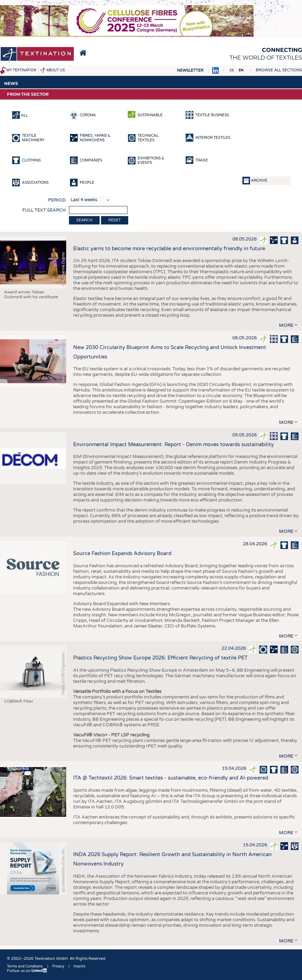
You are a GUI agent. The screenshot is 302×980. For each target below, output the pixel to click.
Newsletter (190, 70)
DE (232, 70)
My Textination (21, 70)
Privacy (58, 966)
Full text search (44, 210)
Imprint (79, 966)
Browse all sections (279, 70)
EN (241, 70)
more (286, 325)
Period (57, 200)
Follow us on (27, 971)
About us (56, 70)
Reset (115, 220)
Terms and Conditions (25, 966)
